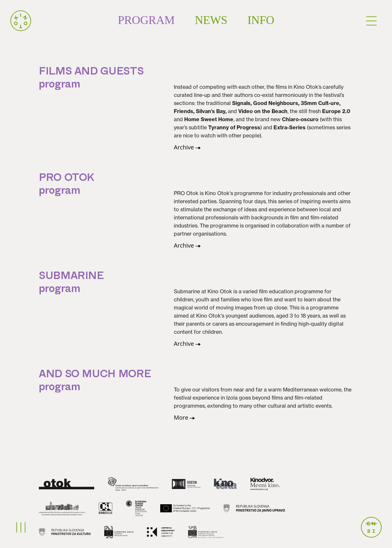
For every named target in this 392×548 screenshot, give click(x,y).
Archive (187, 147)
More (184, 417)
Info (261, 20)
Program (146, 20)
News (211, 20)
